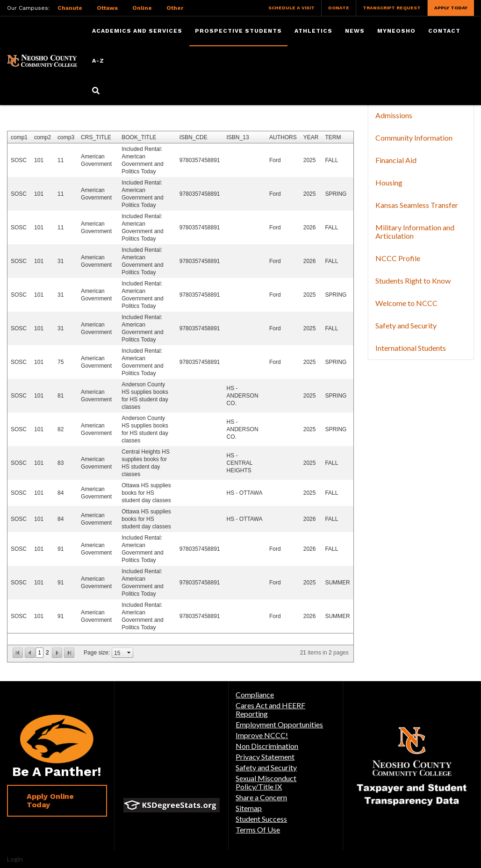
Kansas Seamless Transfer (417, 205)
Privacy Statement (265, 757)
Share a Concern (261, 797)
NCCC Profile (398, 258)
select (129, 653)
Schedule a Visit (291, 8)
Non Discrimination (267, 746)
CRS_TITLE (96, 137)
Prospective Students (238, 31)
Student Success (261, 819)
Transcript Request (392, 8)
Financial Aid (396, 160)
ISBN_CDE (194, 137)
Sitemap (249, 808)
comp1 (19, 137)
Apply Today (451, 8)
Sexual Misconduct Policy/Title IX (266, 782)
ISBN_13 (238, 137)
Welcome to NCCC (406, 303)
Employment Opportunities (279, 724)
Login (15, 859)
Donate (339, 8)
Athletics (313, 31)
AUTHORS (283, 137)
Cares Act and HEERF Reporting (270, 709)
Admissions (394, 115)
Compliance (255, 694)
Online (142, 8)
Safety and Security (406, 325)
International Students (411, 348)
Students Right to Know (413, 281)
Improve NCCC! (262, 735)
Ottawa (107, 8)
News (355, 31)
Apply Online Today (50, 800)
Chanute (70, 8)
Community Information (414, 138)
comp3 (66, 137)
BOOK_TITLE (139, 137)
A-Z (98, 61)
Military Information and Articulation (415, 231)
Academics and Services (137, 31)
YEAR (311, 137)
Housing (389, 182)
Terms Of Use (258, 829)
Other (175, 8)
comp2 (43, 137)
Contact (444, 31)
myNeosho (396, 31)
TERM (333, 137)
